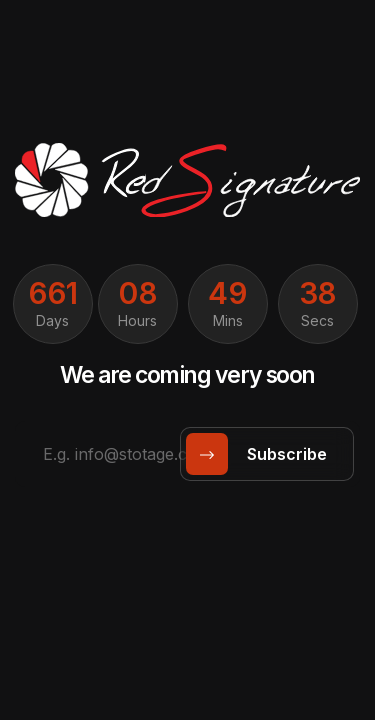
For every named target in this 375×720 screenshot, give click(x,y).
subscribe (263, 454)
